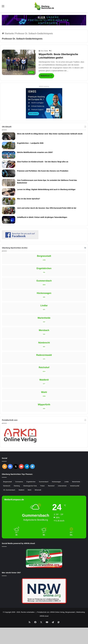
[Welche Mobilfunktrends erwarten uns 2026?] (9, 155)
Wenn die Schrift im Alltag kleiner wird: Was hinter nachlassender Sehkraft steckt (50, 134)
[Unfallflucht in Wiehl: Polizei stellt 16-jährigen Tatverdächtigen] (9, 220)
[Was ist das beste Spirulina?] (9, 201)
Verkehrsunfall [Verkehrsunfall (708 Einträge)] (75, 486)
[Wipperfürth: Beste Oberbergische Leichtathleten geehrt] (19, 62)
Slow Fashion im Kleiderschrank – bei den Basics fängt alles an (43, 162)
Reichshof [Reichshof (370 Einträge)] (51, 486)
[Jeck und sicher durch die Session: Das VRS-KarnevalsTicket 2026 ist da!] (9, 210)
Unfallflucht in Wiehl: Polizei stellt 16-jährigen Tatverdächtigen (42, 217)
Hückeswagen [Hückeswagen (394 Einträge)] (56, 482)
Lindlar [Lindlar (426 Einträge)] (67, 482)
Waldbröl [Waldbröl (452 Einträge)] (21, 490)
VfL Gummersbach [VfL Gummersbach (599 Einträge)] (9, 490)
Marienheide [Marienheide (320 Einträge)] (76, 482)
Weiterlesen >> (46, 76)
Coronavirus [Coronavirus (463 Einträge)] (19, 482)
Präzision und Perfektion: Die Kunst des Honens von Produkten (43, 171)
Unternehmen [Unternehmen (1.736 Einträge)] (62, 486)
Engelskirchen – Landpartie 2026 (30, 143)
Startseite (8, 33)
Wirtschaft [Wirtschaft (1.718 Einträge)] (38, 490)
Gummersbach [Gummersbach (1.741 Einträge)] (44, 482)
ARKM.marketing (44, 86)
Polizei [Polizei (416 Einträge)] (42, 486)
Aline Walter (44, 51)
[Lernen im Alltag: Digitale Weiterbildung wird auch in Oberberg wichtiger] (9, 192)
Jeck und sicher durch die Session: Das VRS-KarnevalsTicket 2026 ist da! (47, 208)
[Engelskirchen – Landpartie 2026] (9, 146)
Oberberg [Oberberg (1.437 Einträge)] (17, 486)
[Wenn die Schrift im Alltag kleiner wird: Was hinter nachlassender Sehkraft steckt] (9, 136)
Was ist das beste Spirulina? (29, 199)
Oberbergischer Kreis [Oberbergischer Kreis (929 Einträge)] (30, 486)
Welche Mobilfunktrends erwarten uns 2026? (35, 152)
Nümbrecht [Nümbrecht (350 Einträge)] (7, 486)
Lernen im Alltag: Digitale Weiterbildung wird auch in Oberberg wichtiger (46, 189)
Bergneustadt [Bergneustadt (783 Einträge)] (7, 482)
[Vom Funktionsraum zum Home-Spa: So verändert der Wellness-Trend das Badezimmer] (9, 183)
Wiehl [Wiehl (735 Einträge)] (30, 490)
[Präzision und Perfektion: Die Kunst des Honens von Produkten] (9, 173)
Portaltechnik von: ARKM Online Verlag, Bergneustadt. (56, 612)
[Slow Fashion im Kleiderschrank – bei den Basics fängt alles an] (9, 164)
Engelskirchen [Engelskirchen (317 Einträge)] (31, 482)
